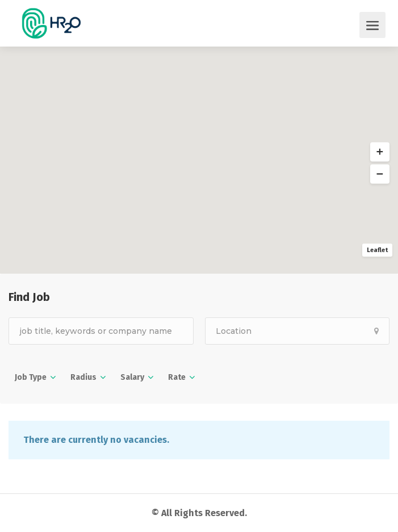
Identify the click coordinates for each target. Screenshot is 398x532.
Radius (83, 377)
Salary (132, 377)
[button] (380, 152)
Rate (177, 377)
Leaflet (377, 250)
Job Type (31, 377)
